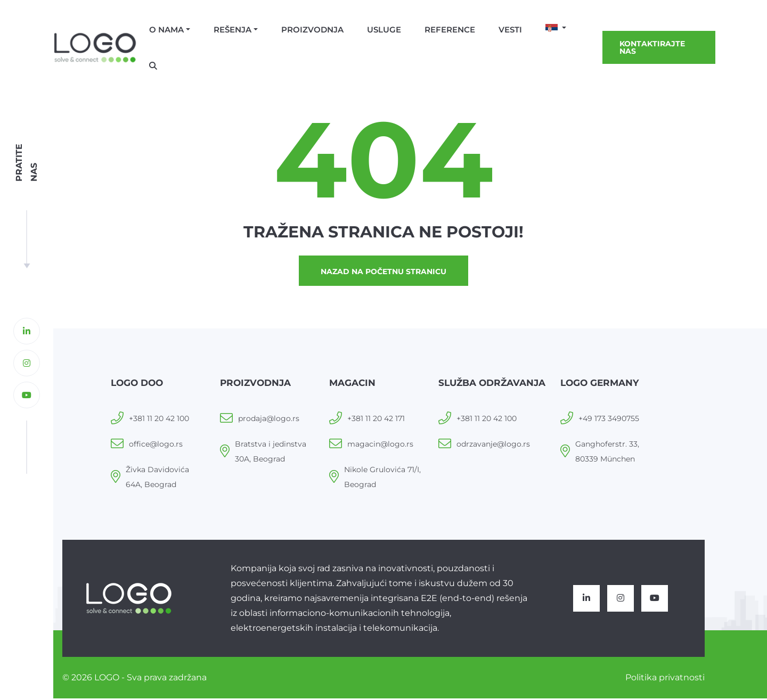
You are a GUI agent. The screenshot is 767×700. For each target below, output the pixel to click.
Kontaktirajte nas (652, 47)
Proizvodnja (312, 30)
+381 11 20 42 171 (376, 420)
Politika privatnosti (665, 679)
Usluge (384, 30)
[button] (556, 29)
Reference (450, 30)
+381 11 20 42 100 (159, 420)
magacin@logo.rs (380, 446)
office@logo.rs (156, 446)
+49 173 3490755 (609, 420)
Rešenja (232, 30)
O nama (166, 30)
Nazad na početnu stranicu (383, 273)
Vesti (510, 30)
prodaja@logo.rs (269, 420)
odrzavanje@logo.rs (493, 446)
